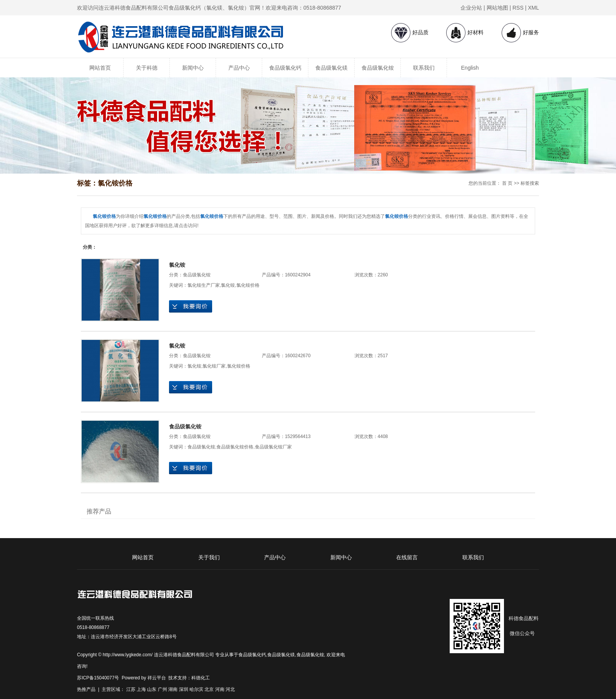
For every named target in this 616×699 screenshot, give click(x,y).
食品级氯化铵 (378, 68)
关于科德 (147, 68)
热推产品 (86, 689)
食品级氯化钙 (285, 68)
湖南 (173, 689)
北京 (209, 689)
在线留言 (407, 557)
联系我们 (424, 68)
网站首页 (100, 68)
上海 (141, 689)
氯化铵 (177, 265)
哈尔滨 (196, 689)
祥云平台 (157, 678)
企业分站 (471, 8)
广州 (162, 689)
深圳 (184, 689)
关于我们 (209, 557)
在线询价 (191, 306)
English (470, 68)
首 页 (507, 183)
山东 (152, 689)
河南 (220, 689)
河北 (230, 689)
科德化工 (201, 678)
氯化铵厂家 (214, 366)
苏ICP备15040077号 (98, 678)
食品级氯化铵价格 (235, 447)
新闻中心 (193, 68)
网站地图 (497, 8)
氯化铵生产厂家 (204, 285)
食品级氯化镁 (331, 68)
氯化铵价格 (248, 285)
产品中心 (239, 68)
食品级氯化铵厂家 (273, 447)
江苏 (131, 689)
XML (533, 8)
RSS (518, 8)
